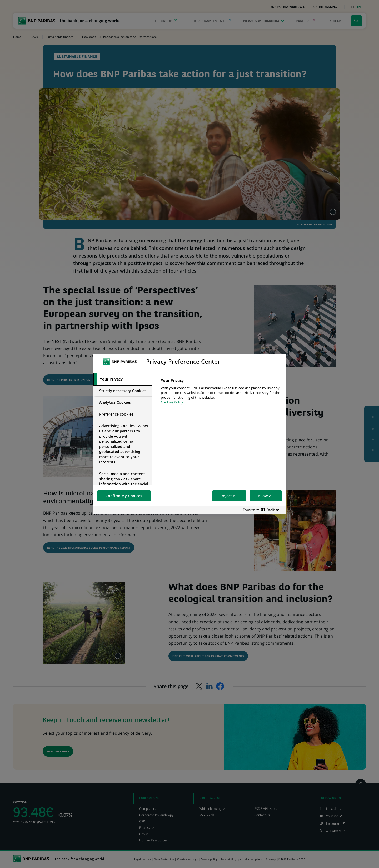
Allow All (266, 496)
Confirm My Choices (124, 496)
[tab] (123, 379)
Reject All (229, 496)
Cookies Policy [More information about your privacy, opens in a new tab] (172, 402)
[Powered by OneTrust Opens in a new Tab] (263, 510)
